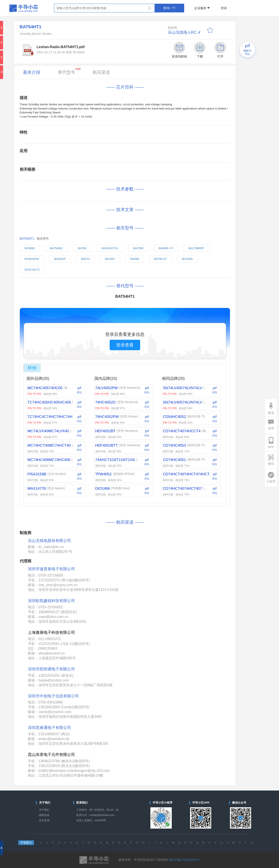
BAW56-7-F (166, 248)
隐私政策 (44, 815)
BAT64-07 (160, 259)
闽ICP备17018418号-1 (184, 860)
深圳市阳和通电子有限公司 (51, 669)
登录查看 (125, 345)
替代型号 (69, 71)
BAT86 (82, 248)
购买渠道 (101, 72)
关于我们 (44, 810)
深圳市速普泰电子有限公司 (51, 569)
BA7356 (138, 248)
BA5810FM (32, 259)
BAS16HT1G (110, 248)
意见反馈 (44, 820)
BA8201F (60, 259)
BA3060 (30, 248)
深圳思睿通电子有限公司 (49, 728)
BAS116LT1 (32, 270)
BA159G (187, 259)
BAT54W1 (56, 248)
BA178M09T (196, 248)
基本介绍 (32, 72)
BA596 (135, 259)
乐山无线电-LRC (182, 32)
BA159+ (110, 259)
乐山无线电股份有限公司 (49, 541)
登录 (224, 8)
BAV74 (85, 259)
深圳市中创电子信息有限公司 (53, 696)
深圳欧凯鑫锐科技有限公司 (51, 601)
